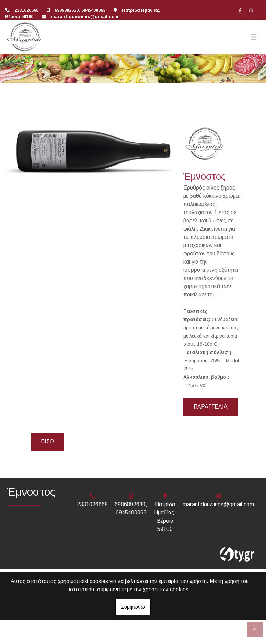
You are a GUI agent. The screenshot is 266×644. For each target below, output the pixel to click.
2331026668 (26, 10)
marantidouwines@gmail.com (85, 17)
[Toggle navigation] (254, 37)
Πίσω (47, 442)
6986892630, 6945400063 (80, 10)
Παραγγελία (211, 407)
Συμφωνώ (133, 607)
